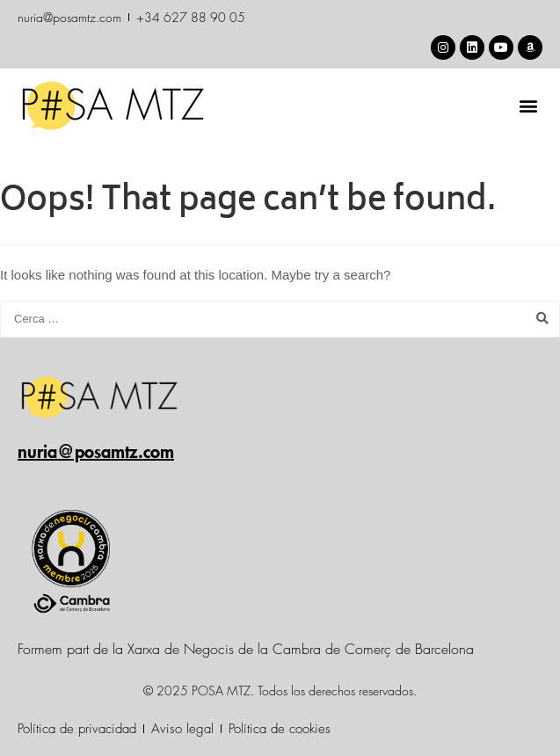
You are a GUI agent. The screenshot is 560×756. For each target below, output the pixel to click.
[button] (528, 105)
